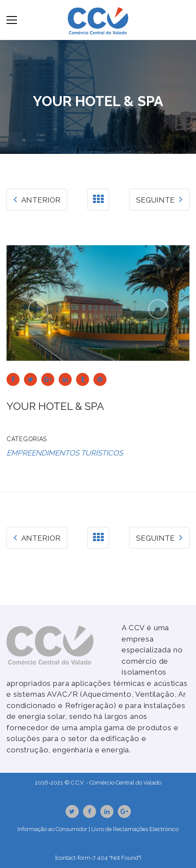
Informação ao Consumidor (52, 829)
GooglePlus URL (124, 811)
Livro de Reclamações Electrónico (135, 829)
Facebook (90, 811)
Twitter (72, 811)
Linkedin (107, 811)
